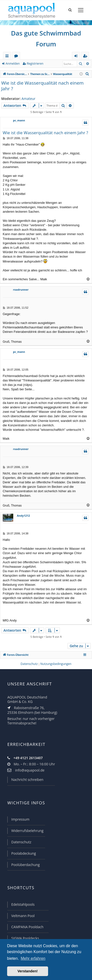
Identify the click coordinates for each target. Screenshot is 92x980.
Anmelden (13, 64)
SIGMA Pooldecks (25, 938)
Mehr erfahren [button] (33, 958)
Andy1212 (23, 516)
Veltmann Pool (23, 916)
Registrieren (35, 64)
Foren (17, 57)
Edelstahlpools (23, 904)
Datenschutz (21, 842)
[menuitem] (87, 74)
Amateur (29, 99)
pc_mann (19, 120)
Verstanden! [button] (27, 971)
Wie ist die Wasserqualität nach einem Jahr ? (42, 86)
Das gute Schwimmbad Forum (46, 38)
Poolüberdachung (26, 865)
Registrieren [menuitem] (86, 57)
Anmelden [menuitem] (77, 57)
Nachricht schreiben (27, 780)
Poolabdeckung (24, 853)
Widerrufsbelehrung (27, 831)
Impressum (20, 819)
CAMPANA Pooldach (27, 927)
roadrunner (21, 290)
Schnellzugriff (8, 57)
